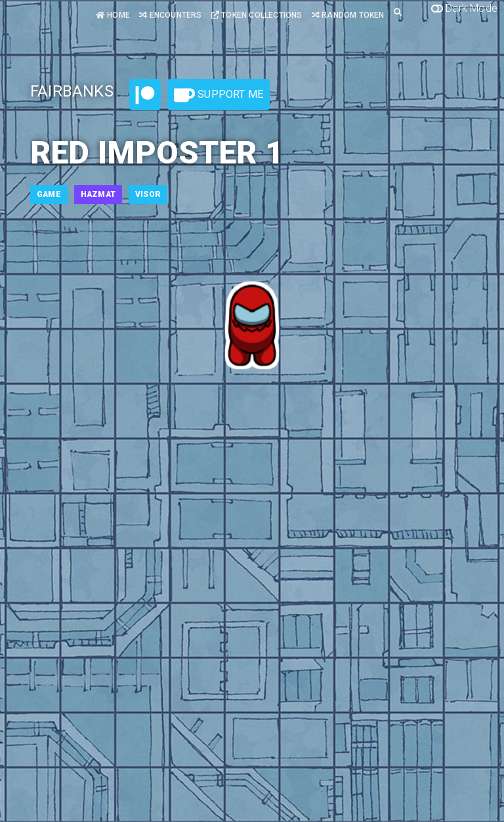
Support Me (219, 95)
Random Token (348, 15)
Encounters (170, 15)
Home (113, 15)
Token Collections (257, 15)
